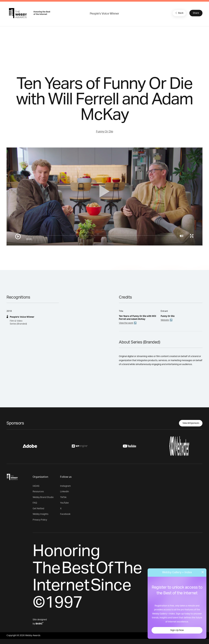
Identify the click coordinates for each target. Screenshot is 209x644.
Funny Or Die (105, 132)
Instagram (65, 486)
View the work (126, 323)
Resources (38, 492)
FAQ (35, 503)
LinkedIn (64, 492)
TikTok (63, 497)
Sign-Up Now (177, 630)
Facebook (65, 514)
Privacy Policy (40, 520)
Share (196, 13)
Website (165, 320)
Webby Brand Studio (43, 497)
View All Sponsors (191, 423)
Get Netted (38, 509)
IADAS (36, 486)
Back (179, 13)
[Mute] (181, 236)
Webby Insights (40, 514)
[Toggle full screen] (192, 236)
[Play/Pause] (18, 236)
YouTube (64, 503)
